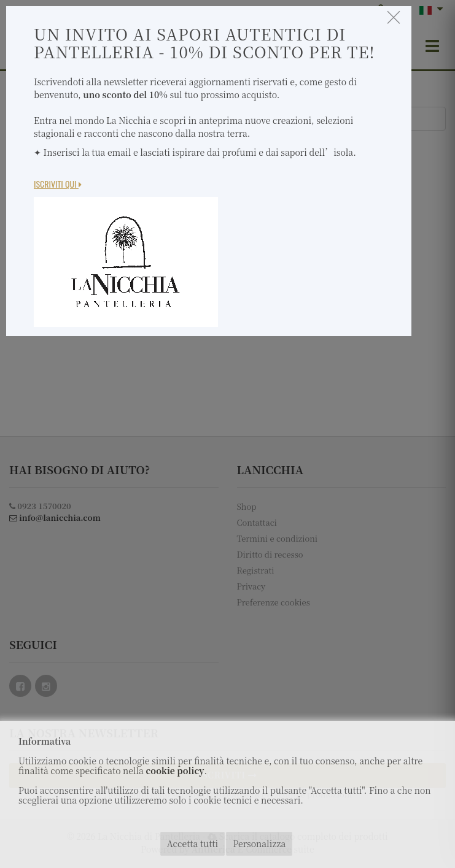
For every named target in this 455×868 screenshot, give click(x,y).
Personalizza (259, 843)
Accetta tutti (192, 843)
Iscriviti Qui (58, 184)
